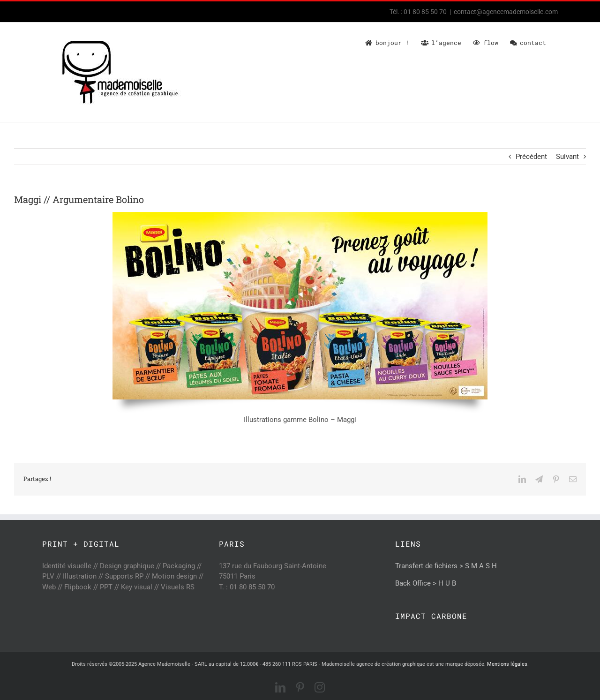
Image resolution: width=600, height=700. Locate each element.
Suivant (567, 157)
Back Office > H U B (426, 583)
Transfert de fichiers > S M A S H (446, 566)
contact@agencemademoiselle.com (506, 12)
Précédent (531, 157)
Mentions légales (507, 664)
